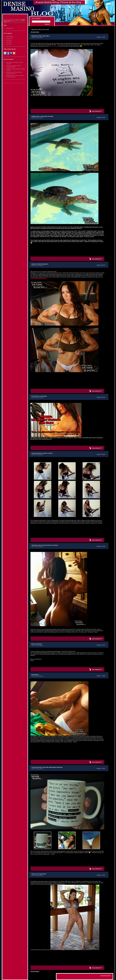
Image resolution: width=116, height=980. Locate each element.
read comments (96, 111)
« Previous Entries (35, 32)
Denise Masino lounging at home (14, 66)
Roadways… (36, 675)
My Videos (9, 42)
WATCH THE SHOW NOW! (38, 278)
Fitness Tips (9, 38)
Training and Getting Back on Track (45, 545)
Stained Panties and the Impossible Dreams (47, 767)
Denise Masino (10, 75)
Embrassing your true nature (42, 116)
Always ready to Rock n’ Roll (42, 453)
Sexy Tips (9, 44)
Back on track (37, 644)
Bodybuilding (10, 36)
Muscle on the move (39, 874)
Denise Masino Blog (106, 975)
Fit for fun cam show (39, 396)
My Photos (9, 40)
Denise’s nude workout (40, 264)
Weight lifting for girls (40, 36)
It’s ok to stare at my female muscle (15, 76)
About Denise (10, 28)
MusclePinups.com (54, 46)
